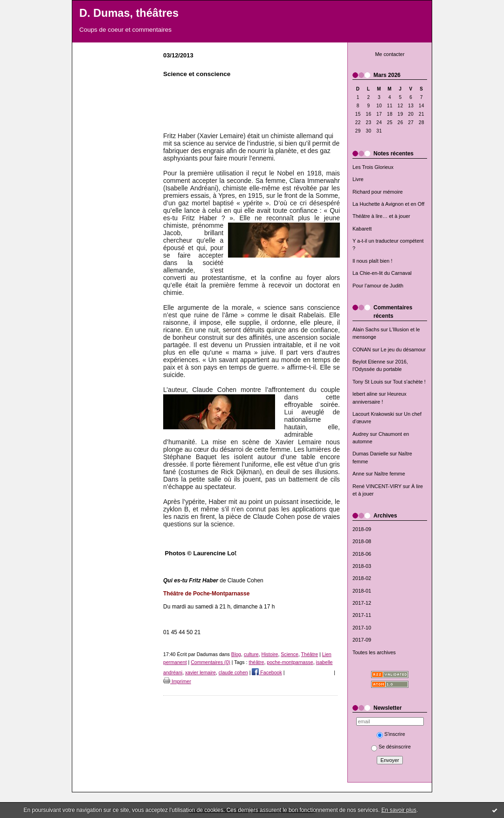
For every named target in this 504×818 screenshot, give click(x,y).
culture (251, 654)
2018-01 (362, 591)
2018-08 (362, 541)
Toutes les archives (374, 652)
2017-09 (362, 640)
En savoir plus (399, 810)
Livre (358, 179)
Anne (358, 474)
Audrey (361, 434)
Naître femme (390, 474)
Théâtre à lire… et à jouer (381, 216)
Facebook (267, 672)
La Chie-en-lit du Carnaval (382, 273)
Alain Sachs (366, 329)
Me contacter (390, 54)
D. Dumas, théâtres (129, 13)
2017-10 (362, 628)
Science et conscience (197, 74)
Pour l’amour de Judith (378, 286)
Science (290, 654)
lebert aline (365, 394)
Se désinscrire (391, 747)
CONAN (362, 350)
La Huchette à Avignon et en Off (388, 204)
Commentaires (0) (211, 662)
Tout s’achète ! (409, 382)
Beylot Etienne (369, 362)
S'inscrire (391, 734)
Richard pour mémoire (378, 192)
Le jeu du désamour (403, 350)
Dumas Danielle (370, 454)
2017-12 (362, 603)
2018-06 (362, 554)
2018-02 (362, 578)
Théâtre (310, 654)
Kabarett (362, 229)
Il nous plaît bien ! (373, 261)
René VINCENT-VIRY (377, 486)
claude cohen (233, 672)
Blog (236, 654)
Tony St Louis (368, 382)
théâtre (256, 662)
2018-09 (362, 529)
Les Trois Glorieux (373, 167)
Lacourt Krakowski (373, 414)
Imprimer (177, 681)
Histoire (270, 654)
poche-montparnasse (290, 662)
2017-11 (362, 615)
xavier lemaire (200, 672)
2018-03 (362, 566)
